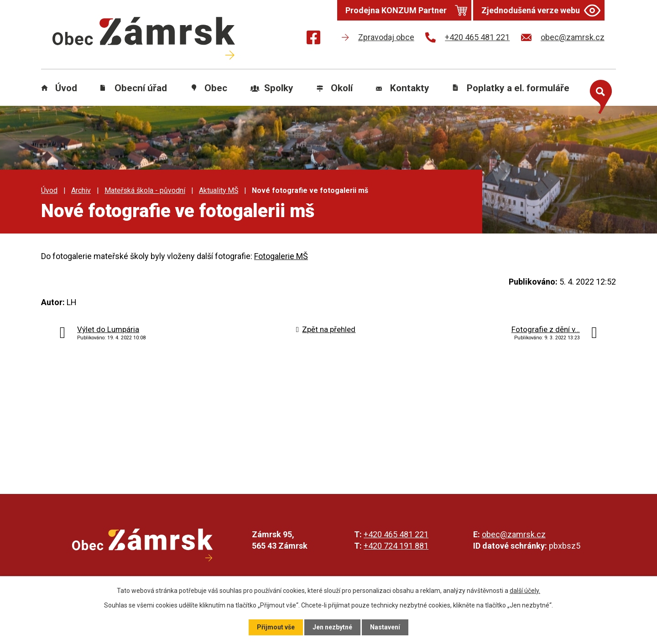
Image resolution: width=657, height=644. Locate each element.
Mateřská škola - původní (145, 190)
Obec (216, 88)
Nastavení (385, 627)
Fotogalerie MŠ (281, 256)
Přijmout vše (276, 627)
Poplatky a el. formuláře (518, 88)
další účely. (525, 591)
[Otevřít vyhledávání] (599, 95)
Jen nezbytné (332, 627)
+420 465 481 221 (396, 534)
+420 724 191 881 (396, 546)
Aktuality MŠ (219, 190)
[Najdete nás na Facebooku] (313, 39)
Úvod (66, 88)
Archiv (81, 190)
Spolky (279, 88)
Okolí (342, 88)
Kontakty (410, 88)
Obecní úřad (141, 88)
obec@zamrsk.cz (514, 534)
